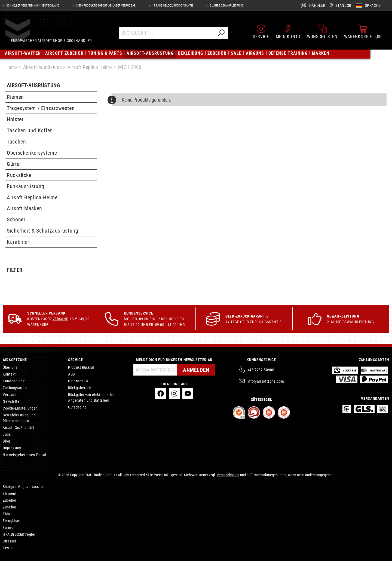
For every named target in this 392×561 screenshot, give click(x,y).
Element (10, 493)
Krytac (8, 548)
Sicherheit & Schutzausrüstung (43, 231)
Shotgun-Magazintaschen (24, 487)
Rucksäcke (19, 175)
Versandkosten (228, 475)
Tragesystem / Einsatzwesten (41, 108)
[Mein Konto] (288, 32)
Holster (15, 119)
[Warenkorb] (363, 32)
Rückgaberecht (80, 388)
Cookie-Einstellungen (20, 408)
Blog (7, 441)
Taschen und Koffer (29, 130)
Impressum (12, 448)
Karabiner (18, 242)
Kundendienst (14, 381)
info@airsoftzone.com (266, 381)
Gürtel (14, 164)
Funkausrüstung (26, 186)
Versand (60, 319)
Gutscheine (77, 407)
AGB (72, 374)
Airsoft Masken (24, 208)
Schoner (16, 219)
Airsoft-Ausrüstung (33, 85)
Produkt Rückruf (81, 367)
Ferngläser (12, 521)
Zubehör (10, 500)
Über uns (10, 367)
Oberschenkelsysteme (32, 153)
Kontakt (9, 374)
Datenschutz (78, 381)
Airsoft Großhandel (18, 427)
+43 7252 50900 (261, 370)
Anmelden (196, 370)
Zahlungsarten (15, 388)
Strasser (10, 541)
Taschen (16, 141)
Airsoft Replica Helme (32, 197)
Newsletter (12, 401)
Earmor (9, 527)
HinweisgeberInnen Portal (24, 455)
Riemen (15, 97)
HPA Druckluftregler (19, 534)
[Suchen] (222, 33)
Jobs (7, 434)
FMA (7, 514)
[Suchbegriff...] (167, 33)
